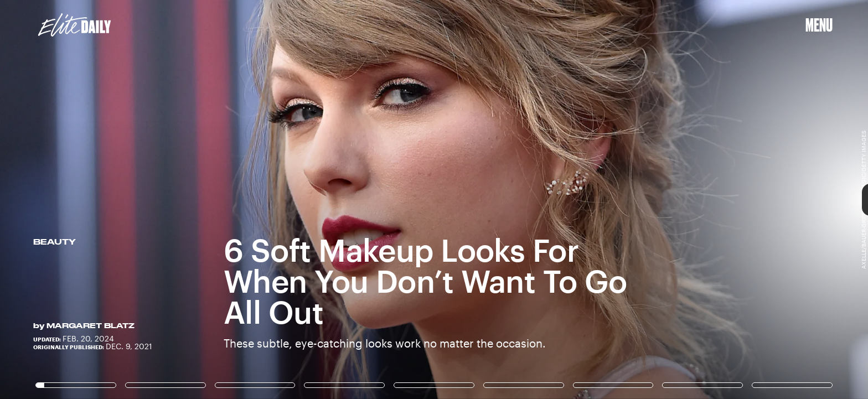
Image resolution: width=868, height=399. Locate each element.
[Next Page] (577, 199)
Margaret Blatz (91, 325)
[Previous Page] (143, 199)
